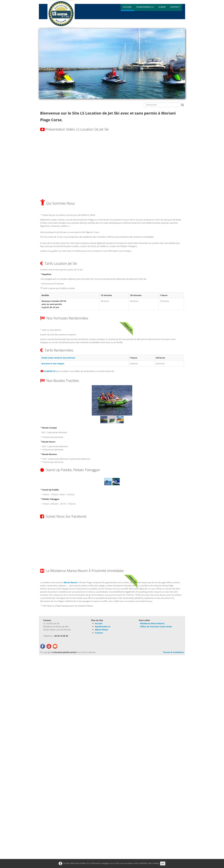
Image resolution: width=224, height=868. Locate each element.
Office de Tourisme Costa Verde (156, 626)
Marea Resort (71, 582)
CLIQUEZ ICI (50, 371)
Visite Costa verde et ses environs (58, 358)
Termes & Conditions (173, 652)
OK (163, 863)
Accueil (127, 7)
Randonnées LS (145, 7)
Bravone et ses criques (53, 363)
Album (162, 7)
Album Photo (102, 630)
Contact (175, 7)
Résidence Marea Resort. (153, 623)
